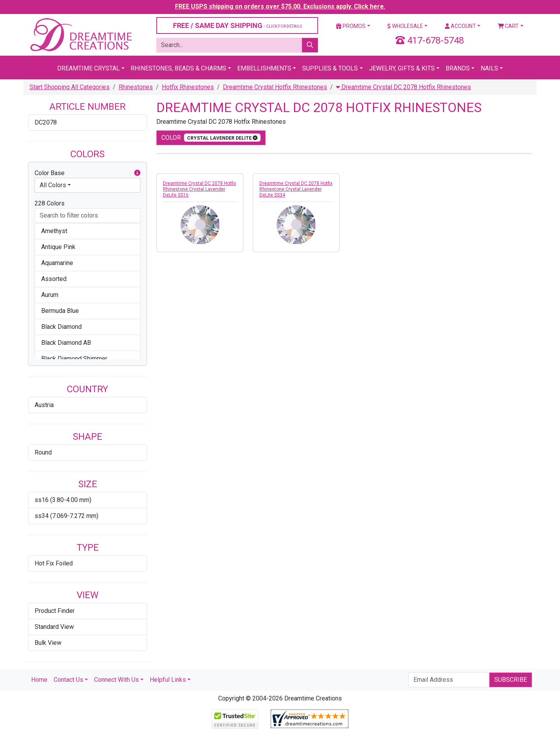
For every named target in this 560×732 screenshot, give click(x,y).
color (211, 138)
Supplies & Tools (330, 68)
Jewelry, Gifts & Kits (402, 68)
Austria (44, 405)
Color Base (87, 173)
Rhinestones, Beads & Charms (178, 68)
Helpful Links (168, 680)
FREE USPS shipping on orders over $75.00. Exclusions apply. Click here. (280, 6)
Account (460, 26)
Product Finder (55, 611)
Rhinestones (136, 87)
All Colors (53, 185)
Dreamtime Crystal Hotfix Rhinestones (275, 87)
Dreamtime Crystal (88, 68)
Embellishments (264, 68)
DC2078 (46, 122)
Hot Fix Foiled (54, 563)
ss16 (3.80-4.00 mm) (63, 500)
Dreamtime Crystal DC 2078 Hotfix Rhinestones (403, 87)
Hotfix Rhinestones (188, 87)
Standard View (54, 627)
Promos (351, 26)
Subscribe (511, 680)
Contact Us (68, 680)
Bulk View (48, 643)
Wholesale (405, 26)
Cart (508, 26)
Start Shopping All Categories (70, 87)
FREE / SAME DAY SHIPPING (237, 25)
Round (43, 452)
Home (39, 680)
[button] (137, 173)
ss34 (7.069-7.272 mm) (66, 516)
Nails (489, 68)
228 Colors (50, 203)
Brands (458, 68)
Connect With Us (116, 680)
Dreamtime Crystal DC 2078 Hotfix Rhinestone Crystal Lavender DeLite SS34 (296, 189)
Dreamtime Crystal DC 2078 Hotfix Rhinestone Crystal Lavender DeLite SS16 (199, 189)
